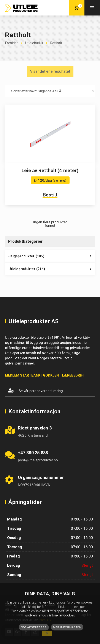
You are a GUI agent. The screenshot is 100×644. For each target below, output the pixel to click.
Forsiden (12, 43)
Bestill (50, 195)
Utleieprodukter (52, 270)
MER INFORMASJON (67, 627)
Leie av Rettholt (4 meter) (50, 171)
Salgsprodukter (52, 257)
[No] (47, 634)
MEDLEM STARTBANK (23, 375)
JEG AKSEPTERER (34, 627)
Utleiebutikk (34, 43)
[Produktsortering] (50, 91)
